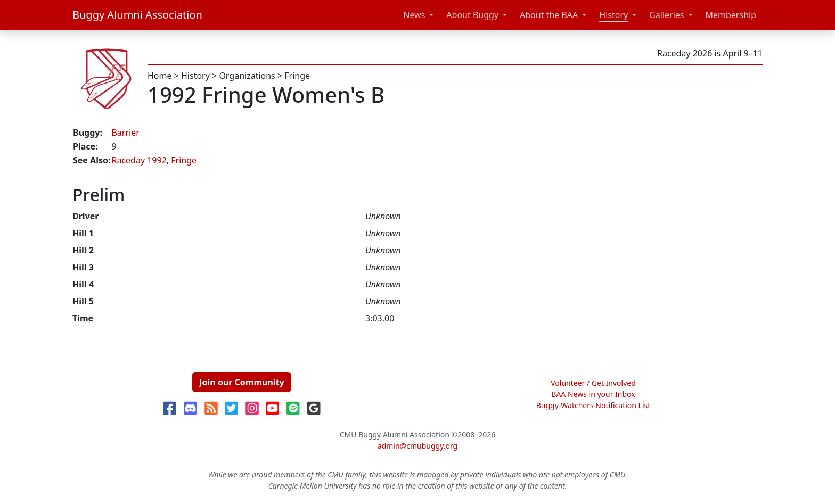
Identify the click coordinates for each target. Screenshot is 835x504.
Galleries (666, 15)
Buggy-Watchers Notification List (593, 405)
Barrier (125, 133)
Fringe (297, 76)
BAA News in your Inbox (593, 394)
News (414, 15)
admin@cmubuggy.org (418, 446)
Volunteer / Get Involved (593, 383)
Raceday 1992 (139, 160)
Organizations (247, 76)
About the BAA (549, 15)
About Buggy (472, 15)
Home (160, 76)
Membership (731, 15)
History (613, 15)
